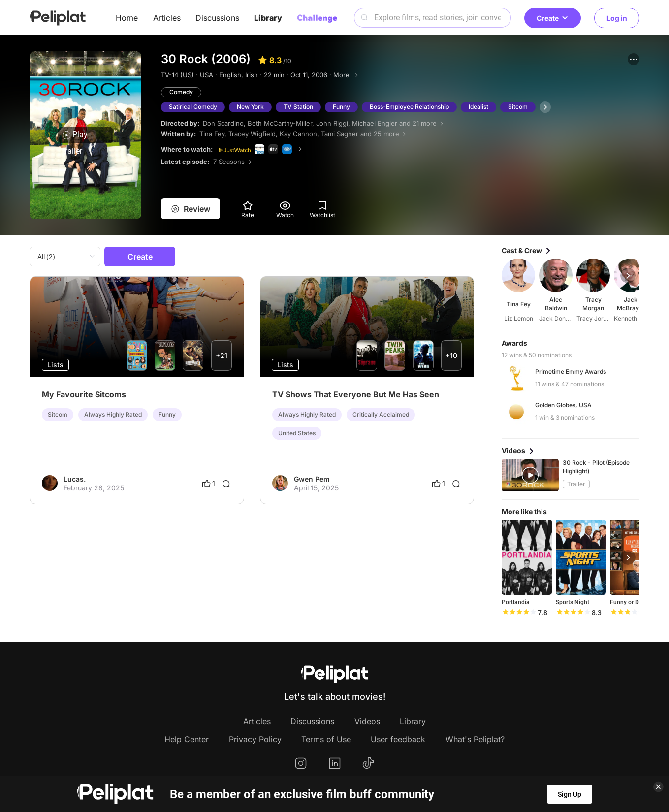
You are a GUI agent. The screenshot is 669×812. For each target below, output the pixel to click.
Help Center (187, 739)
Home (127, 18)
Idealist (478, 107)
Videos (367, 721)
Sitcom (518, 107)
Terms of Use (326, 739)
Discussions (217, 18)
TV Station (298, 107)
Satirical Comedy (193, 107)
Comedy (181, 92)
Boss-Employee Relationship (409, 107)
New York (250, 107)
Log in (617, 18)
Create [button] (553, 18)
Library (268, 18)
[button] (634, 59)
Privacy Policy (255, 739)
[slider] (519, 613)
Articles (167, 18)
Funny (341, 107)
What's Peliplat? (475, 739)
